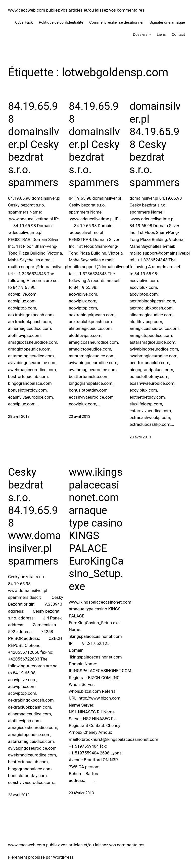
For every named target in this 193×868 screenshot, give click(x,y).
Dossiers (140, 34)
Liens (161, 34)
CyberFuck (24, 22)
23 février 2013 (81, 793)
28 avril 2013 (19, 416)
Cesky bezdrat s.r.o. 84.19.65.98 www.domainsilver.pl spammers (35, 516)
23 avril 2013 (80, 416)
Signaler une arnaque (167, 22)
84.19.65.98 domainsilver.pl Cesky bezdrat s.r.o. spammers (34, 144)
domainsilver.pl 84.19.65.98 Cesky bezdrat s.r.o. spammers (155, 144)
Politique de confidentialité (61, 22)
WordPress (63, 857)
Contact (178, 34)
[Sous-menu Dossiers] (150, 34)
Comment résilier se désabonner (116, 22)
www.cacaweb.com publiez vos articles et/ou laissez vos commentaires (76, 10)
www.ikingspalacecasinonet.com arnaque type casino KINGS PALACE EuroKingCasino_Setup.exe (96, 529)
